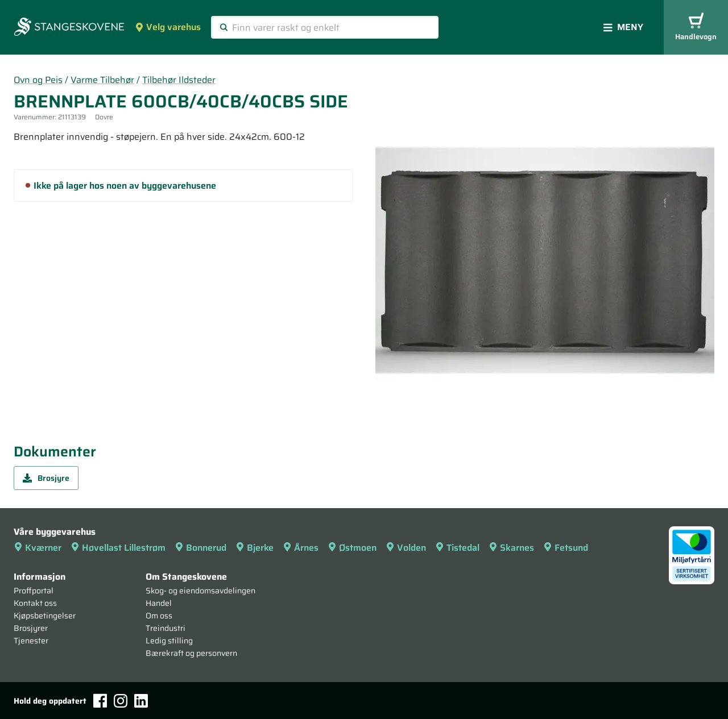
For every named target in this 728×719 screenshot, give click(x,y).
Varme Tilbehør (102, 80)
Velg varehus (168, 27)
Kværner (38, 548)
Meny (623, 27)
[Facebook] (100, 701)
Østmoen (352, 548)
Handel (159, 603)
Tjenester (31, 641)
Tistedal (457, 548)
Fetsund (566, 548)
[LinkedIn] (141, 701)
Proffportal (34, 591)
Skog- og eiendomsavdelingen (200, 591)
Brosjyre (46, 478)
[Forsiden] (69, 28)
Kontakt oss (35, 603)
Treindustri (166, 628)
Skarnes (511, 548)
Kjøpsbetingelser (45, 616)
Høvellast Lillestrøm (118, 548)
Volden (406, 548)
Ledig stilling (169, 641)
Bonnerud (200, 548)
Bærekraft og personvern (191, 653)
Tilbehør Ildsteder (179, 80)
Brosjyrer (31, 628)
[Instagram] (121, 701)
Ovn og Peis (38, 80)
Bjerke (255, 548)
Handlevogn (696, 28)
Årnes (301, 548)
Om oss (159, 616)
